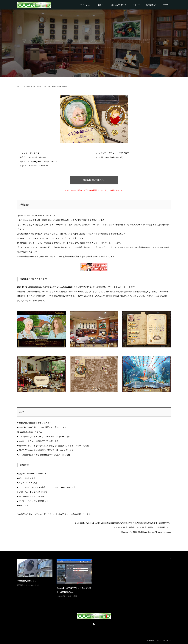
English (165, 5)
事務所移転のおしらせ (27, 581)
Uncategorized (33, 585)
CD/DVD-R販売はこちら (94, 180)
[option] (96, 579)
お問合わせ (151, 5)
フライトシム (84, 5)
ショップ (136, 5)
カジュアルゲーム (119, 5)
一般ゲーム (101, 5)
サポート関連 (72, 596)
